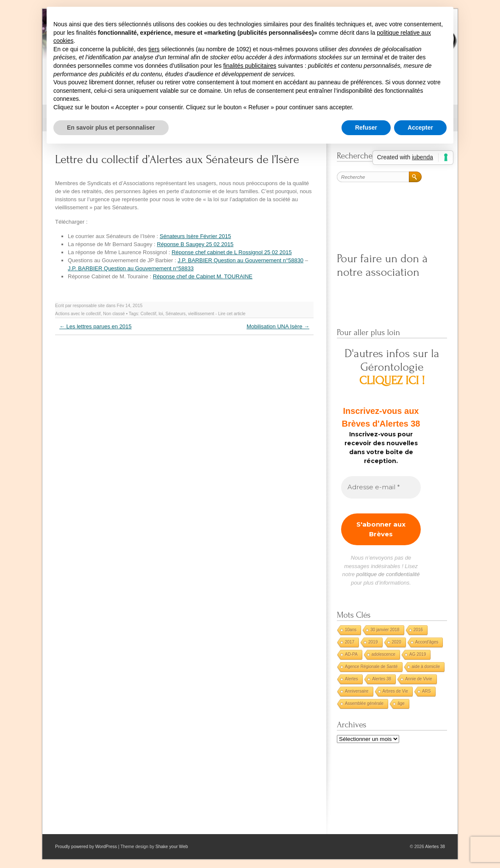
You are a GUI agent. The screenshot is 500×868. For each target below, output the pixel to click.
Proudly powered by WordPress (86, 847)
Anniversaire (357, 691)
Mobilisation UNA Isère (278, 326)
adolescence (383, 654)
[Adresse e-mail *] (381, 487)
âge (401, 703)
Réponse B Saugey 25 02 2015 (195, 244)
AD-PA (351, 654)
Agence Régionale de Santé (371, 667)
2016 (418, 630)
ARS (426, 691)
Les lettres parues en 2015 (96, 326)
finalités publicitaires (250, 66)
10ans (351, 630)
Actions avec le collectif (78, 314)
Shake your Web (172, 847)
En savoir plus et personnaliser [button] (111, 128)
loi (161, 314)
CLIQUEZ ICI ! (392, 381)
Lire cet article (232, 314)
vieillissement (201, 314)
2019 (373, 642)
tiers (154, 49)
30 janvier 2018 (385, 630)
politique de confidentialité (388, 574)
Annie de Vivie (419, 679)
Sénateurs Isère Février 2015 (195, 236)
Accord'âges (427, 642)
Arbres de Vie (395, 691)
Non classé (114, 314)
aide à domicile (426, 667)
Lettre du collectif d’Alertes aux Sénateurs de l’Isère (177, 159)
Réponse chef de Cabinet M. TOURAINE (203, 276)
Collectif (149, 314)
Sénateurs (176, 314)
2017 (350, 642)
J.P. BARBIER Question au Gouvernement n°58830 (240, 260)
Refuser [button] (366, 128)
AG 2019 (418, 654)
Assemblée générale (364, 703)
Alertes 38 (382, 679)
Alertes (351, 679)
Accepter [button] (420, 128)
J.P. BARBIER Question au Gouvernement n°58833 (131, 268)
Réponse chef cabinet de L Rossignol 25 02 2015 (232, 252)
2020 (397, 642)
